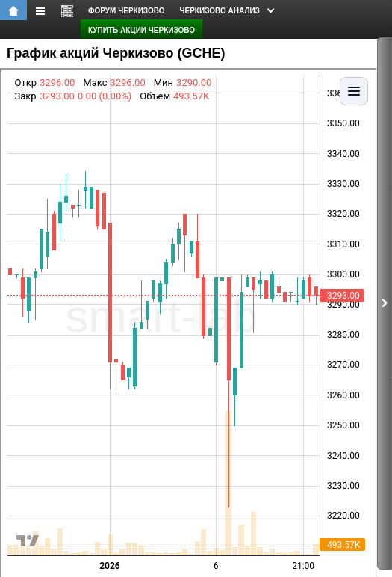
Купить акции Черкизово (141, 30)
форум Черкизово (127, 11)
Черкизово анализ (220, 11)
